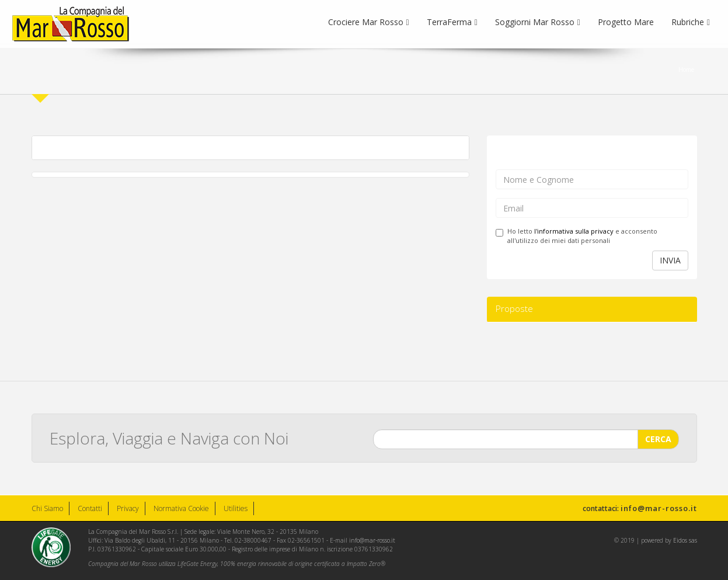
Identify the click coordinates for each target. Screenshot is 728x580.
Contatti (90, 508)
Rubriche (691, 22)
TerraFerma (452, 22)
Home (686, 70)
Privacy (128, 508)
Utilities (236, 508)
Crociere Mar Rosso (369, 22)
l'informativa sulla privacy (574, 231)
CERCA (658, 437)
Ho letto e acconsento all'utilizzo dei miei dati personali (577, 236)
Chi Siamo (47, 508)
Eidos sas (685, 540)
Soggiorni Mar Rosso (538, 22)
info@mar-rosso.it (659, 508)
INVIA (670, 260)
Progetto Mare (626, 22)
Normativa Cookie (181, 508)
